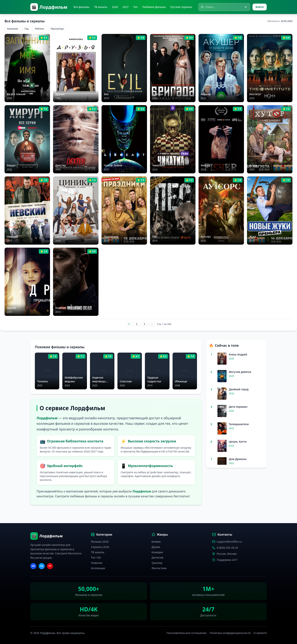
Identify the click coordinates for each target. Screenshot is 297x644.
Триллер (157, 563)
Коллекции (98, 568)
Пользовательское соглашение (186, 633)
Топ (135, 7)
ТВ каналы (101, 7)
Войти (260, 7)
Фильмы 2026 (100, 542)
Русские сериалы (181, 7)
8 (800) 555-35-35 (227, 548)
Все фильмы (82, 7)
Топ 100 (96, 558)
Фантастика (159, 568)
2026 (115, 7)
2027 (126, 7)
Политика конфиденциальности (230, 633)
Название (13, 29)
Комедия (157, 552)
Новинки (97, 563)
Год (27, 29)
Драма (156, 547)
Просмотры (57, 29)
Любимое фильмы (154, 7)
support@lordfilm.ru (229, 542)
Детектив (157, 558)
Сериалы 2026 (100, 547)
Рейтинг (39, 29)
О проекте (260, 633)
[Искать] (245, 7)
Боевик (156, 542)
